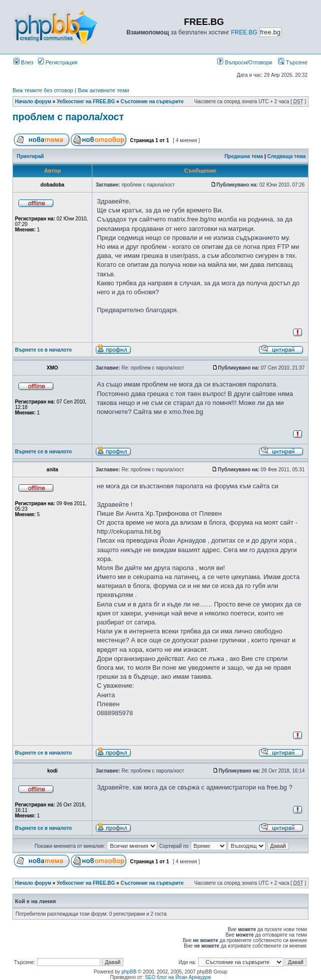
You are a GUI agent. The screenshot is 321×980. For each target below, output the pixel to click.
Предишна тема (244, 156)
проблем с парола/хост (68, 117)
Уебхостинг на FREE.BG (86, 101)
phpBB (129, 972)
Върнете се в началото (43, 350)
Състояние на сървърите (152, 101)
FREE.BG (244, 32)
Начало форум (33, 101)
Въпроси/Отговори (245, 62)
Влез (23, 62)
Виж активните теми (104, 90)
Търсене (293, 62)
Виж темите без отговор (43, 90)
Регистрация (58, 62)
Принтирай (30, 156)
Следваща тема (286, 156)
